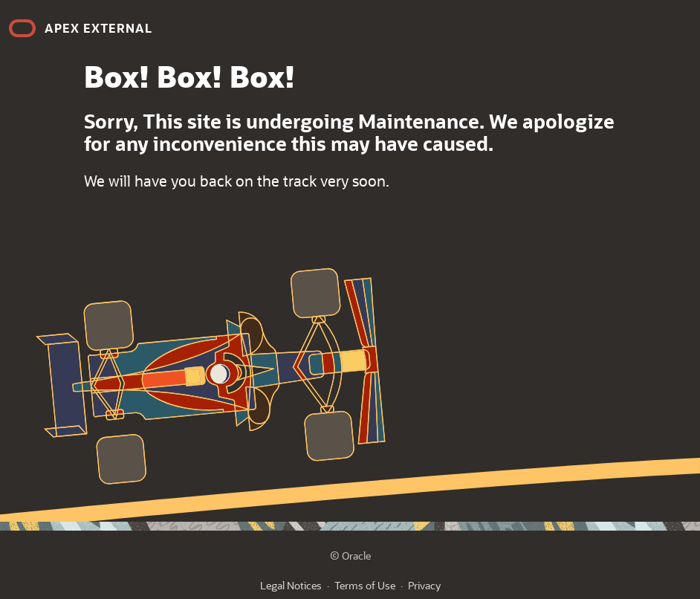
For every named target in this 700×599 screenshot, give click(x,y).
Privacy (424, 585)
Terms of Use (365, 585)
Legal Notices (291, 585)
